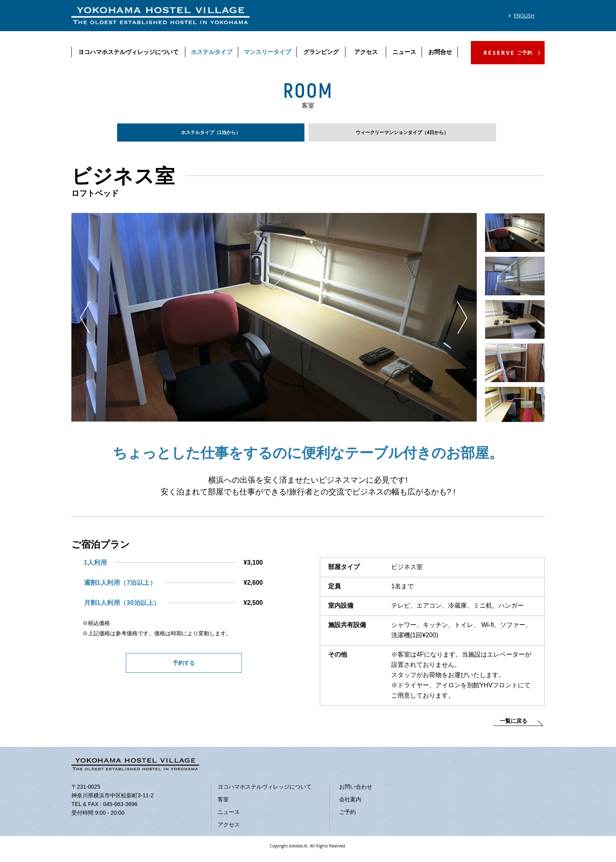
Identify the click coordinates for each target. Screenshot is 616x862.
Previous (85, 323)
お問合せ (440, 52)
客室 (223, 804)
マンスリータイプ (267, 52)
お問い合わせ (356, 792)
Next (462, 323)
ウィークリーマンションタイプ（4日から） (402, 135)
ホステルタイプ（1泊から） (211, 135)
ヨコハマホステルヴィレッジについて (128, 52)
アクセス (366, 52)
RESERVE (508, 53)
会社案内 (350, 804)
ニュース (404, 52)
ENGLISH (524, 15)
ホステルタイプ (212, 52)
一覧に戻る (513, 726)
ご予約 (347, 817)
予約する (184, 669)
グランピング (321, 52)
